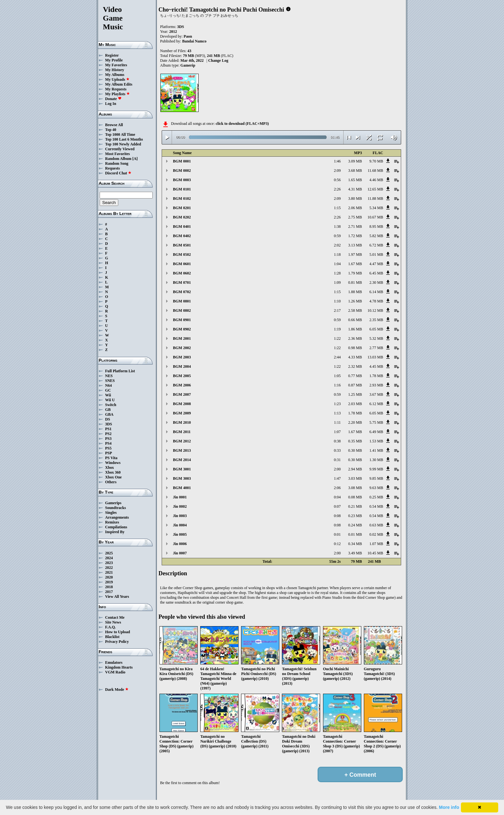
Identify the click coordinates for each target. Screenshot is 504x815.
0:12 (337, 544)
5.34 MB (376, 208)
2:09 (337, 171)
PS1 (108, 429)
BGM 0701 (182, 282)
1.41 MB (376, 450)
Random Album (118, 159)
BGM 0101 (182, 189)
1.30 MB (376, 460)
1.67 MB (355, 264)
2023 (109, 563)
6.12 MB (376, 404)
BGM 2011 (182, 432)
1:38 (337, 227)
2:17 (337, 310)
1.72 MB (355, 236)
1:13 (337, 413)
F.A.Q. (110, 627)
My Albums (115, 75)
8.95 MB (376, 227)
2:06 (337, 488)
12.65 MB (375, 189)
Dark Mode (117, 690)
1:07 (337, 432)
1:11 (337, 422)
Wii (108, 395)
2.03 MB (355, 404)
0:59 (337, 236)
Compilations (116, 527)
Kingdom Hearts (119, 667)
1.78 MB (376, 376)
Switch (111, 405)
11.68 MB (375, 171)
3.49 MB (355, 553)
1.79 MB (355, 273)
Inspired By (115, 532)
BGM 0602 (182, 273)
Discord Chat (118, 173)
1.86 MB (355, 329)
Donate (113, 99)
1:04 (337, 264)
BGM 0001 (182, 161)
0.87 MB (355, 385)
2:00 (337, 469)
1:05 (337, 376)
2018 (109, 587)
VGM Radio (115, 672)
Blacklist (112, 637)
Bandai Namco (194, 41)
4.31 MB (355, 189)
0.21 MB (355, 506)
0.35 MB (355, 441)
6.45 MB (376, 273)
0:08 (337, 516)
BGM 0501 (182, 245)
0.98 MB (355, 348)
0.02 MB (376, 534)
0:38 (337, 441)
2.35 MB (376, 320)
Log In (111, 104)
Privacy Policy (117, 642)
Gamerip (188, 65)
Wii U (110, 400)
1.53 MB (376, 441)
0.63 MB (376, 525)
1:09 (337, 282)
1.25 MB (355, 394)
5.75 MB (376, 422)
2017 (109, 592)
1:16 (337, 385)
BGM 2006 (182, 385)
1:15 (337, 208)
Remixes (112, 522)
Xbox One (113, 477)
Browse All (114, 125)
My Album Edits (119, 84)
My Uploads (117, 79)
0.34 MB (355, 544)
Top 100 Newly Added (123, 144)
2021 (109, 572)
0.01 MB (355, 534)
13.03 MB (375, 357)
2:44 (337, 357)
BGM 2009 (182, 413)
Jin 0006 (180, 544)
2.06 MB (355, 208)
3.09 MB (355, 161)
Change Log (218, 60)
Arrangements (117, 517)
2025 (109, 553)
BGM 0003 (182, 180)
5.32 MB (376, 338)
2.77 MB (376, 348)
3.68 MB (355, 171)
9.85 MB (376, 478)
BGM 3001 (182, 469)
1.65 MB (355, 180)
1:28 (337, 273)
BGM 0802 (182, 310)
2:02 (337, 245)
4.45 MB (376, 366)
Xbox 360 (113, 472)
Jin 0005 (180, 534)
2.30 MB (376, 282)
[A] (135, 159)
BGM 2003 (182, 357)
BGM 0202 (182, 217)
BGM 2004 (182, 366)
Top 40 (111, 130)
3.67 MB (376, 394)
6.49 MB (376, 432)
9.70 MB (376, 161)
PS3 (108, 439)
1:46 (337, 161)
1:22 (337, 338)
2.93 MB (376, 385)
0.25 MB (376, 497)
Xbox (109, 468)
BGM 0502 (182, 255)
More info (449, 807)
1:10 (337, 301)
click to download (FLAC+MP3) (242, 124)
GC (108, 390)
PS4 (108, 443)
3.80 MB (355, 199)
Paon (188, 36)
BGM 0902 (182, 329)
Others (111, 482)
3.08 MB (355, 488)
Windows (113, 463)
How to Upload (117, 632)
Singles (111, 513)
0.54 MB (376, 506)
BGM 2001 (182, 338)
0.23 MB (355, 516)
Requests (113, 168)
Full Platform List (120, 371)
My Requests (116, 89)
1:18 (337, 255)
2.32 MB (355, 366)
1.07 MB (376, 544)
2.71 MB (355, 227)
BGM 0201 (182, 208)
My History (115, 70)
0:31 (337, 460)
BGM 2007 (182, 394)
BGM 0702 (182, 292)
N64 (108, 385)
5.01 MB (376, 255)
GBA (109, 414)
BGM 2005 (182, 376)
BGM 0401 (182, 227)
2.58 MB (355, 310)
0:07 (337, 506)
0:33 (337, 450)
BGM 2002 (182, 348)
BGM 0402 (182, 236)
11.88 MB (375, 199)
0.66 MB (355, 320)
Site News (113, 622)
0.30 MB (355, 450)
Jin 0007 (180, 553)
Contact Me (115, 617)
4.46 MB (376, 180)
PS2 (108, 434)
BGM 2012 (182, 441)
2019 (109, 582)
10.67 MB (375, 217)
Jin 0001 (180, 497)
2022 (109, 568)
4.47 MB (376, 264)
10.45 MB (375, 553)
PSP (108, 453)
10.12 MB (375, 310)
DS (108, 419)
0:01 (337, 534)
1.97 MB (355, 255)
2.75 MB (355, 217)
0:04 (337, 497)
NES (109, 376)
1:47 (337, 478)
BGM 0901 (182, 320)
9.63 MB (376, 488)
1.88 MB (355, 292)
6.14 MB (376, 292)
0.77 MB (355, 376)
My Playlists (117, 94)
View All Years (117, 597)
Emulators (114, 662)
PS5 (108, 448)
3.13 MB (355, 245)
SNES (110, 381)
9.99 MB (376, 469)
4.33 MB (355, 357)
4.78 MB (376, 301)
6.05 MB (376, 329)
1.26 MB (355, 301)
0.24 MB (355, 525)
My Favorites (116, 65)
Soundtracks (116, 508)
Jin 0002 (180, 506)
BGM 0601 (182, 264)
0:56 (337, 180)
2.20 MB (355, 422)
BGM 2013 (182, 450)
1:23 (337, 404)
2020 (109, 577)
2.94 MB (355, 469)
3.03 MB (355, 478)
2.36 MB (355, 338)
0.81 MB (355, 282)
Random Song (117, 163)
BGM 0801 (182, 301)
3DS (108, 424)
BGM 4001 (182, 488)
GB (108, 410)
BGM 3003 (182, 478)
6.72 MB (376, 245)
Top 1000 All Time (120, 134)
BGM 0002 (182, 171)
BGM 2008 (182, 404)
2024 (109, 558)
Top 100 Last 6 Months (124, 139)
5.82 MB (376, 236)
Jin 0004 (180, 525)
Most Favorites (117, 154)
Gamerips (113, 503)
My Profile (114, 60)
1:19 (337, 329)
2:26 (337, 189)
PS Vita (111, 458)
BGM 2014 (182, 460)
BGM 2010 (182, 422)
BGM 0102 (182, 199)
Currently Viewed (120, 149)
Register (112, 55)
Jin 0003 (180, 516)
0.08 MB (355, 497)
